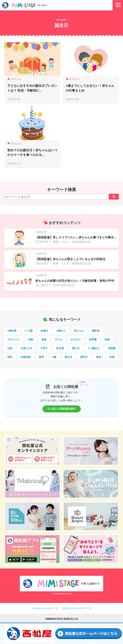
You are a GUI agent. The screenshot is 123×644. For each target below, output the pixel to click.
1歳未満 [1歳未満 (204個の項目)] (12, 331)
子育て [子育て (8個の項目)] (44, 348)
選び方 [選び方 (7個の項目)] (76, 348)
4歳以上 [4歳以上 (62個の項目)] (61, 331)
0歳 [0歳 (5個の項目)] (54, 357)
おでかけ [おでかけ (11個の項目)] (76, 339)
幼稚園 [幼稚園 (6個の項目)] (112, 348)
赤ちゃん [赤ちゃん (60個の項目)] (79, 331)
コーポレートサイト (43, 608)
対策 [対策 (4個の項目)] (112, 357)
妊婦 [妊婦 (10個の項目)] (107, 339)
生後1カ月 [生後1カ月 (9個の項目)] (26, 348)
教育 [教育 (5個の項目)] (41, 357)
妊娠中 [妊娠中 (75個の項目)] (44, 331)
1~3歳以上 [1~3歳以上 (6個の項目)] (94, 348)
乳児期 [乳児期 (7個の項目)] (60, 348)
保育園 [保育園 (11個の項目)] (93, 339)
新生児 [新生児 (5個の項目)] (68, 357)
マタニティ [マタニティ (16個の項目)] (14, 339)
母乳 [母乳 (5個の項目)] (10, 357)
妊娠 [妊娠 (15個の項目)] (31, 339)
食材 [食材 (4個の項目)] (99, 357)
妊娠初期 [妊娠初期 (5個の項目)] (26, 357)
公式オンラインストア (75, 608)
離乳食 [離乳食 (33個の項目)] (96, 331)
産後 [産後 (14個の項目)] (44, 339)
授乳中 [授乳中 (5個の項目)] (84, 357)
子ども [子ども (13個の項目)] (59, 339)
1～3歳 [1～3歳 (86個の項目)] (29, 331)
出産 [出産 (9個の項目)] (10, 348)
